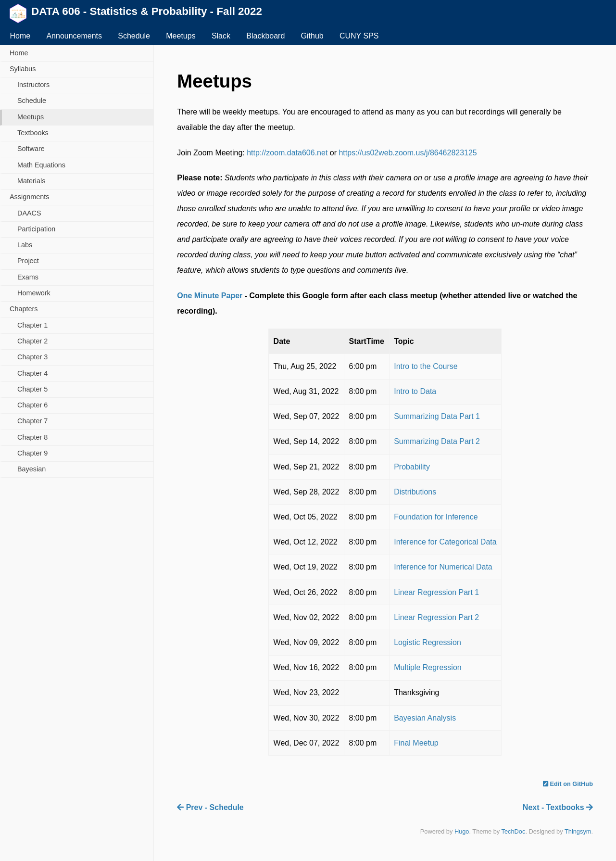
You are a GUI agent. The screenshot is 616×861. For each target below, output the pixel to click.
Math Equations (41, 165)
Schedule (134, 36)
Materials (31, 181)
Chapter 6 (32, 405)
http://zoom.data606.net (287, 153)
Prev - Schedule (210, 807)
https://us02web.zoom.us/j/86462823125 (408, 153)
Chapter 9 (32, 453)
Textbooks (33, 133)
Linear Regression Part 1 (436, 592)
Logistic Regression (427, 642)
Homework (34, 293)
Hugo (462, 831)
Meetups (181, 36)
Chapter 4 (32, 373)
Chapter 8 (32, 437)
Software (31, 149)
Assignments (29, 197)
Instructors (33, 85)
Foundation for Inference (436, 517)
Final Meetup (416, 743)
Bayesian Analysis (425, 718)
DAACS (29, 213)
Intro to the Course (426, 366)
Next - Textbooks (558, 807)
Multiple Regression (428, 667)
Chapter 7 (32, 421)
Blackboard (265, 36)
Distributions (415, 492)
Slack (221, 36)
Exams (28, 277)
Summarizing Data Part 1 (437, 416)
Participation (36, 229)
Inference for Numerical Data (443, 567)
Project (28, 261)
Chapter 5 (32, 389)
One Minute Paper (210, 296)
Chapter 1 (32, 325)
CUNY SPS (359, 36)
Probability (412, 467)
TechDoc (514, 831)
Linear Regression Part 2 (436, 617)
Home (20, 36)
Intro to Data (415, 391)
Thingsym (578, 831)
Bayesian (31, 469)
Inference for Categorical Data (445, 542)
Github (312, 36)
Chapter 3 (32, 357)
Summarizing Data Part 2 (437, 441)
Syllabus (23, 69)
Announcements (74, 36)
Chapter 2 (32, 341)
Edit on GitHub (568, 784)
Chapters (24, 309)
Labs (25, 245)
